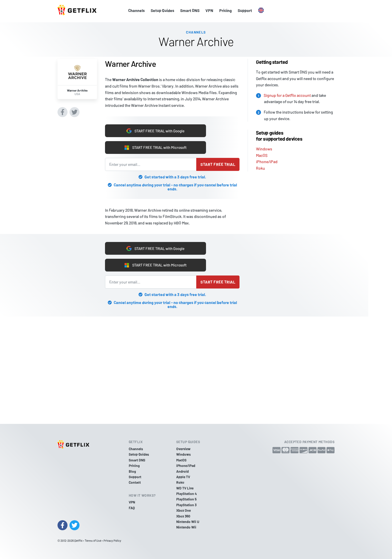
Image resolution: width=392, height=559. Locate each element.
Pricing (225, 10)
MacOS (262, 154)
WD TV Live (185, 488)
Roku (260, 167)
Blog (132, 471)
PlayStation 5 (186, 499)
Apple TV (183, 477)
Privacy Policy (112, 540)
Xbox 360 (183, 516)
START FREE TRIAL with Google (155, 130)
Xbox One (183, 510)
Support (245, 10)
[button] (261, 11)
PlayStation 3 (186, 505)
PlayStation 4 (186, 494)
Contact (135, 482)
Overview (183, 449)
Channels (136, 10)
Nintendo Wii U (188, 522)
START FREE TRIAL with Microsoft (155, 147)
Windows (264, 148)
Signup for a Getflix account (287, 94)
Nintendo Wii (186, 527)
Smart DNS (190, 10)
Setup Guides (162, 10)
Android (182, 471)
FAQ (132, 508)
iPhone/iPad (267, 160)
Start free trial (218, 164)
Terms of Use (93, 540)
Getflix (78, 540)
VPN (209, 10)
